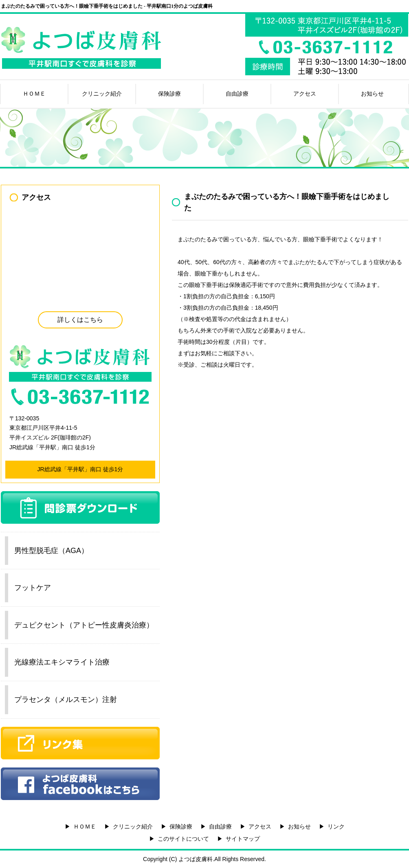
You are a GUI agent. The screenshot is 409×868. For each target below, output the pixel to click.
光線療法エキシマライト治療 (62, 662)
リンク (336, 826)
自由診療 (237, 94)
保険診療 (169, 94)
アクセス (305, 94)
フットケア (33, 588)
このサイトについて (183, 839)
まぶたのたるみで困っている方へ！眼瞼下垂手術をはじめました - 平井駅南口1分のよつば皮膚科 (107, 6)
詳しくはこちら (80, 320)
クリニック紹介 (102, 94)
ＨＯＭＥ (34, 94)
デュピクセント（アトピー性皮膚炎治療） (84, 625)
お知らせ (372, 94)
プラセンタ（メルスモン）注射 (66, 700)
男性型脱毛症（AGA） (51, 551)
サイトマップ (243, 839)
